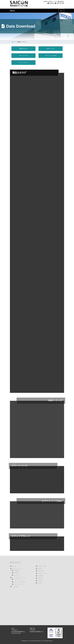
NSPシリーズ (51, 49)
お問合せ (51, 3)
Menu (12, 11)
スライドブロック (23, 62)
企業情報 (61, 2)
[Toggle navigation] (61, 11)
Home (13, 42)
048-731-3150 (59, 3)
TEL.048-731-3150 (16, 633)
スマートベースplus (51, 56)
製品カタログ (23, 49)
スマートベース (24, 56)
